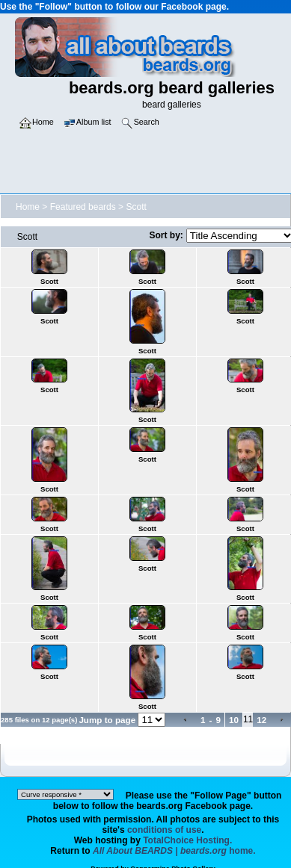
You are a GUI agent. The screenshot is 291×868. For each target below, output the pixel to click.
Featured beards (83, 207)
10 (234, 720)
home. (174, 851)
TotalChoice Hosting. (187, 840)
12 (261, 720)
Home (28, 207)
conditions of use (164, 830)
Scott (136, 207)
